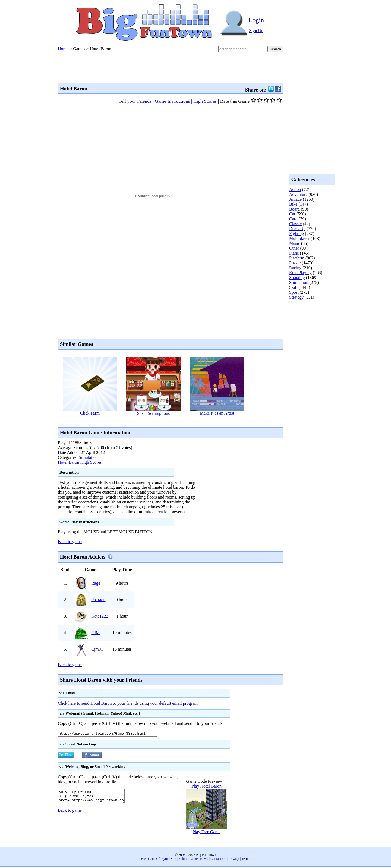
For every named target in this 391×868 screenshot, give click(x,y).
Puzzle (295, 263)
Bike (293, 204)
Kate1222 (100, 616)
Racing (295, 268)
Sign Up (256, 31)
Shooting (297, 278)
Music (295, 243)
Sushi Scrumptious (153, 413)
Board (294, 209)
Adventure (298, 194)
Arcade (295, 199)
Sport (294, 292)
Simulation (88, 457)
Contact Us (218, 860)
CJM (95, 633)
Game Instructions (172, 101)
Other (294, 248)
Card (293, 219)
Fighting (297, 234)
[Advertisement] (157, 421)
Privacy (234, 860)
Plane (294, 253)
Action (295, 189)
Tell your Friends (135, 101)
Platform (297, 258)
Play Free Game (206, 833)
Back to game (70, 542)
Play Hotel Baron (206, 787)
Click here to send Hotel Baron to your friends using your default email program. (128, 703)
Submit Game (188, 860)
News (204, 860)
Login (256, 20)
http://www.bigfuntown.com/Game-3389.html (114, 734)
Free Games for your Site (158, 860)
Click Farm (90, 413)
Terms (246, 860)
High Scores (205, 101)
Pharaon (98, 600)
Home (63, 49)
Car (292, 214)
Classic (295, 224)
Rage (96, 583)
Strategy (296, 297)
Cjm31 (97, 649)
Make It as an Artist (217, 413)
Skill (293, 287)
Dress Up (297, 229)
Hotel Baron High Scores (80, 462)
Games (79, 49)
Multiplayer (299, 238)
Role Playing (300, 273)
